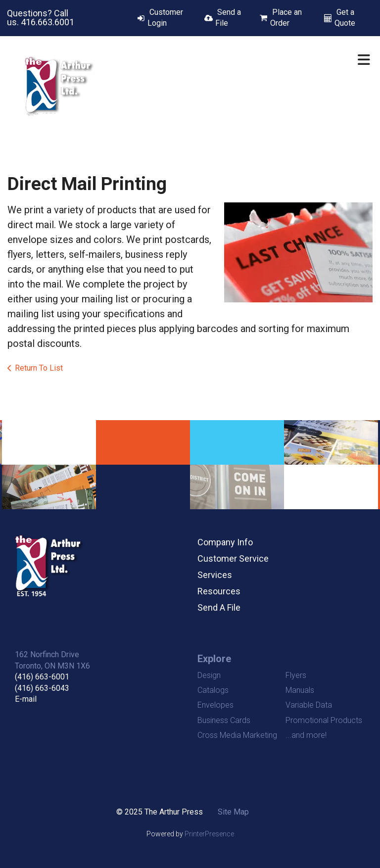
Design (209, 675)
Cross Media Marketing (237, 735)
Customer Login (165, 18)
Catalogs (213, 690)
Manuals (300, 690)
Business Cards (224, 720)
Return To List (39, 368)
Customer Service (233, 558)
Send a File (228, 18)
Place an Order (286, 18)
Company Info (225, 542)
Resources (219, 591)
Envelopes (215, 705)
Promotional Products (324, 720)
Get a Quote (345, 18)
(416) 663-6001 (42, 677)
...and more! (306, 735)
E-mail (26, 699)
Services (215, 575)
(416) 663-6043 (42, 688)
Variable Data (309, 705)
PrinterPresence (209, 834)
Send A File (219, 607)
